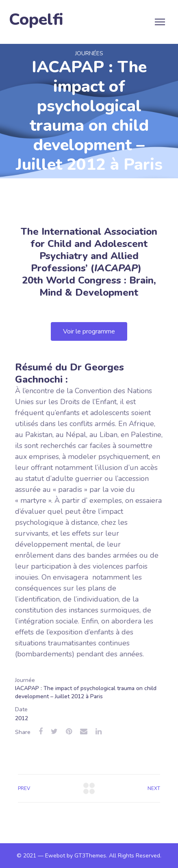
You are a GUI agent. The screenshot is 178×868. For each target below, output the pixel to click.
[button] (89, 331)
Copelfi (36, 20)
